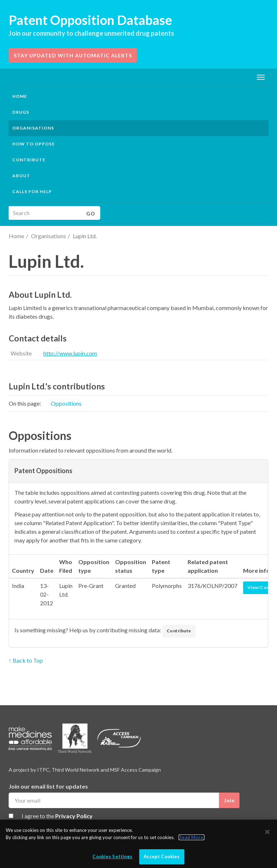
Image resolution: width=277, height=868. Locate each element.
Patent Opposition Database (90, 20)
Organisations (49, 236)
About (21, 176)
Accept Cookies (162, 856)
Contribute (29, 160)
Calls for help (32, 191)
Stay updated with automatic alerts (73, 55)
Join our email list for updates (48, 786)
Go (91, 213)
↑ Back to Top (26, 660)
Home (20, 96)
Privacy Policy (74, 816)
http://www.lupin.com (70, 353)
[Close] (267, 832)
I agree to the (57, 816)
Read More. (192, 837)
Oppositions (66, 403)
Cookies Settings (112, 856)
